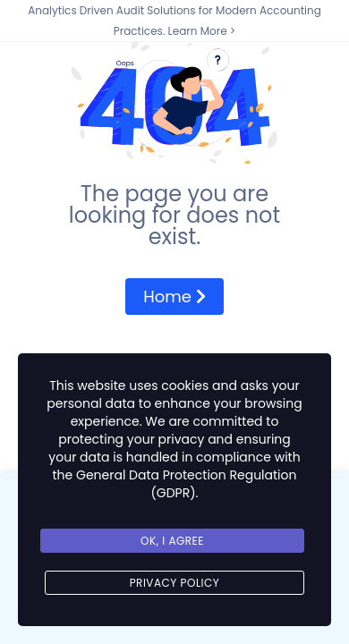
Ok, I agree (172, 541)
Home (174, 297)
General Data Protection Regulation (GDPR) (186, 484)
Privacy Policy (175, 583)
